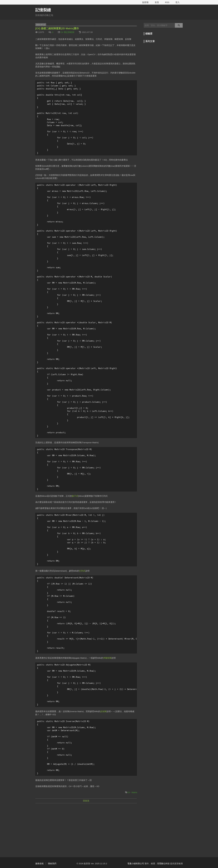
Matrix (134, 792)
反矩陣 (103, 711)
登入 (178, 2)
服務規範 (39, 863)
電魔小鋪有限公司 (136, 863)
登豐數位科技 (163, 863)
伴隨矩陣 (107, 658)
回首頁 (86, 801)
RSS (167, 2)
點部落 (145, 2)
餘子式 (75, 496)
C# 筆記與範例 (67, 32)
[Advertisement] (86, 826)
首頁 (157, 2)
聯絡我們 (52, 863)
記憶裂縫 (43, 10)
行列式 (82, 571)
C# (129, 792)
